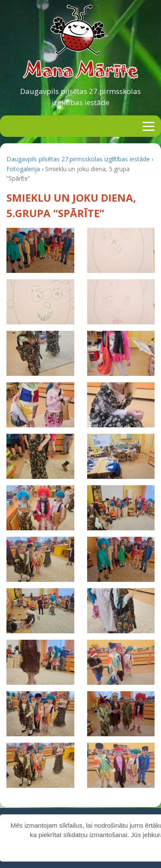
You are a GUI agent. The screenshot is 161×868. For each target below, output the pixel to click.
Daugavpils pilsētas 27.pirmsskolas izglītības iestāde (80, 97)
